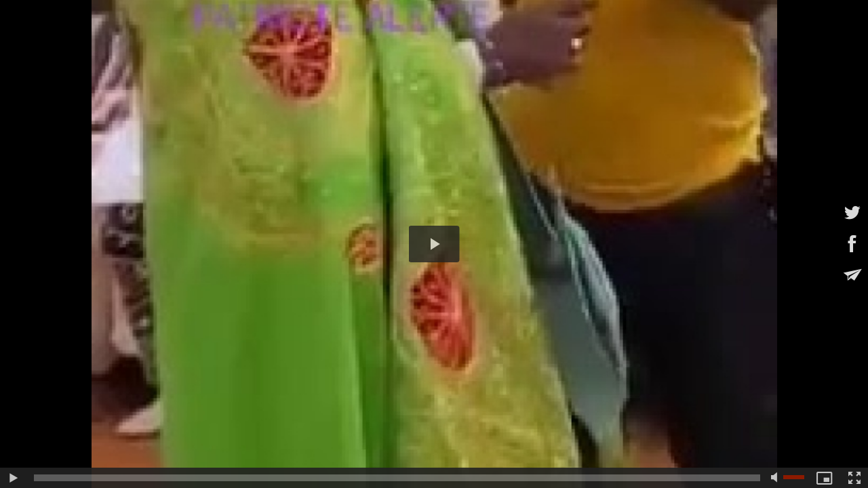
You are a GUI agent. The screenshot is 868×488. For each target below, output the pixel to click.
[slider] (397, 478)
